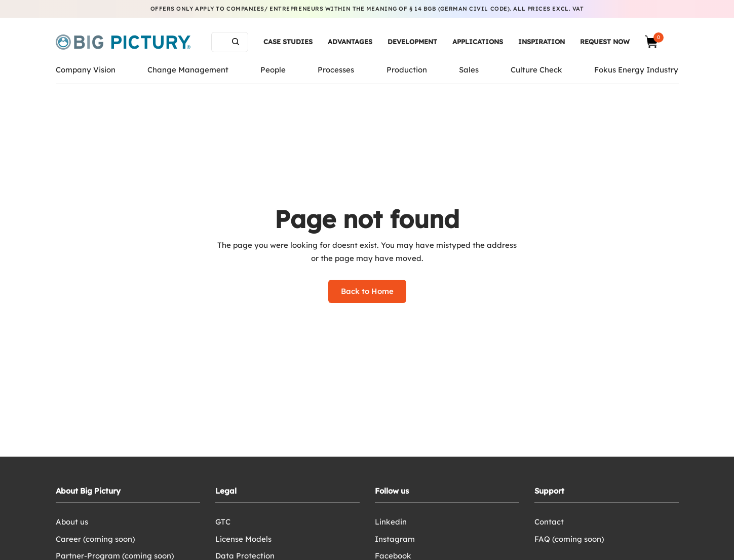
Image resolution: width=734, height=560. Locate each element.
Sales (469, 70)
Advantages (350, 42)
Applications (478, 42)
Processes (336, 70)
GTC (223, 522)
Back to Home (367, 291)
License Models (243, 539)
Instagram (395, 539)
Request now (605, 42)
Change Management (188, 70)
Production (407, 70)
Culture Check (536, 70)
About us (72, 522)
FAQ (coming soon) (569, 539)
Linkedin (391, 522)
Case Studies (288, 42)
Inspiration (542, 42)
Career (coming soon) (95, 539)
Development (412, 42)
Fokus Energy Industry (636, 70)
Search (236, 42)
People (273, 70)
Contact (549, 522)
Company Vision (86, 70)
